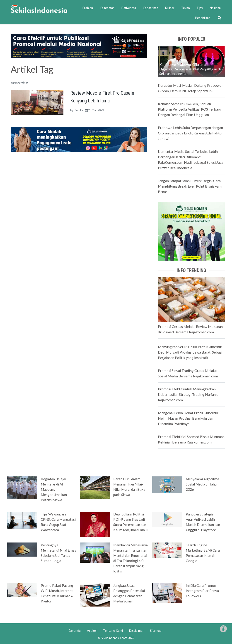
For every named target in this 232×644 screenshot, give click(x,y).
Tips (200, 8)
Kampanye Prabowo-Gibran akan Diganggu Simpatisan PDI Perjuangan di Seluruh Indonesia (190, 69)
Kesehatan (107, 8)
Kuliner (170, 8)
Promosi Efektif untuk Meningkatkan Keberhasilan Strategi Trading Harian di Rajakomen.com (189, 394)
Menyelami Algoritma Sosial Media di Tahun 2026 (202, 484)
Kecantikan (150, 8)
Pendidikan (203, 18)
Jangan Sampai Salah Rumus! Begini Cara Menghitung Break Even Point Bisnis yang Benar (190, 186)
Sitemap (156, 630)
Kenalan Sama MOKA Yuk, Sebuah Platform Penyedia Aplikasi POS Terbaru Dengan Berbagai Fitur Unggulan (190, 109)
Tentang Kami (113, 630)
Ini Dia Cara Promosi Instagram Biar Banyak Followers (203, 591)
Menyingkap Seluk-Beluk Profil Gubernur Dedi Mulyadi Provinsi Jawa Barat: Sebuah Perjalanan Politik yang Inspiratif (191, 352)
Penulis (78, 110)
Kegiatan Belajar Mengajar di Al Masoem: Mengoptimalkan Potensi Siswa (54, 489)
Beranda (75, 630)
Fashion (88, 8)
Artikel (92, 630)
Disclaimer (136, 630)
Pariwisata (129, 8)
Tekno (186, 8)
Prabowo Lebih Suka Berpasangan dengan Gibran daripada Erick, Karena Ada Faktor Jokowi (190, 133)
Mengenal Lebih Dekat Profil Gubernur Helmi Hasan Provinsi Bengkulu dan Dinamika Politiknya (188, 418)
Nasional (215, 8)
